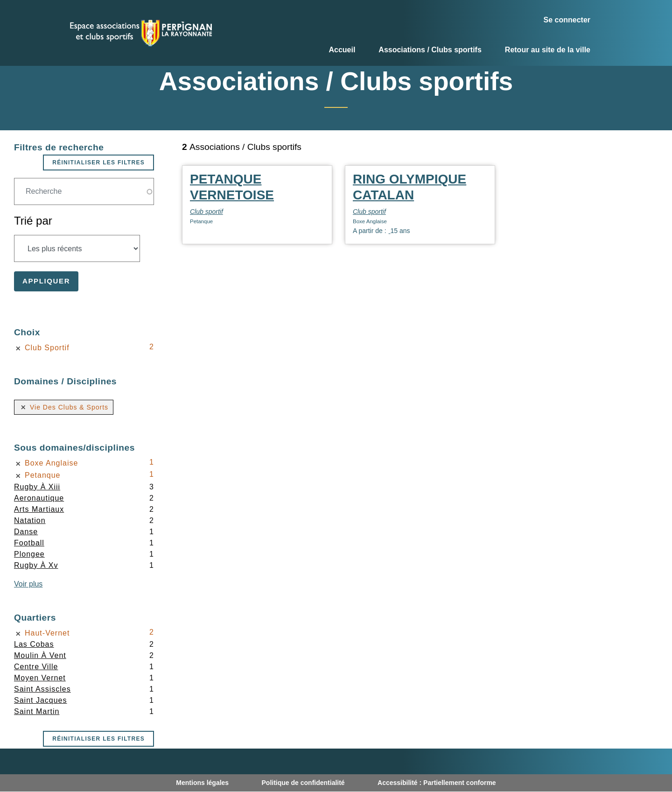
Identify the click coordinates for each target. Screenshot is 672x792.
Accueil (342, 50)
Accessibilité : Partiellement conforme (437, 783)
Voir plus (28, 584)
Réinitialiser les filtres (98, 163)
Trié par (33, 221)
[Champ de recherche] (84, 191)
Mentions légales (202, 783)
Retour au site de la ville (548, 50)
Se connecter (567, 20)
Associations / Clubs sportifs (430, 50)
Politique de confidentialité (303, 783)
